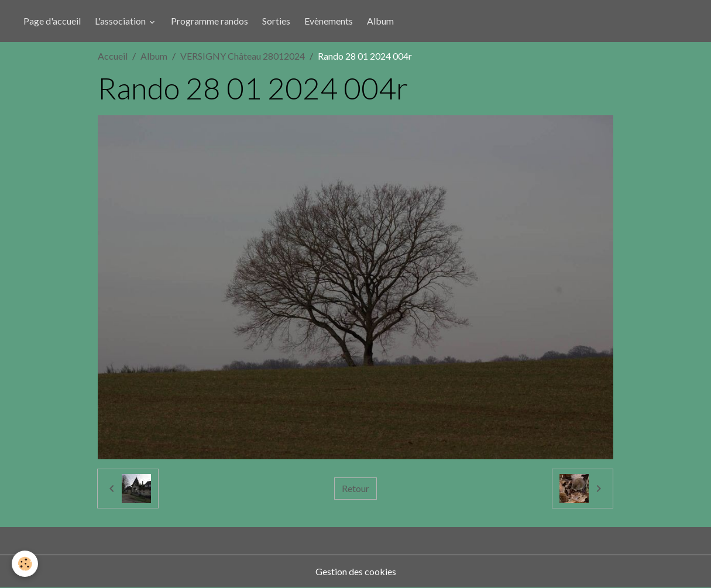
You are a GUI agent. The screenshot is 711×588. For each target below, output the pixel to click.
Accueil (113, 56)
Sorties (276, 21)
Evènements (329, 21)
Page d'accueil (52, 21)
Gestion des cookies (356, 571)
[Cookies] (25, 564)
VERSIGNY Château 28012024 (243, 56)
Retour (355, 488)
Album (380, 21)
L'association (121, 21)
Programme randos (209, 21)
